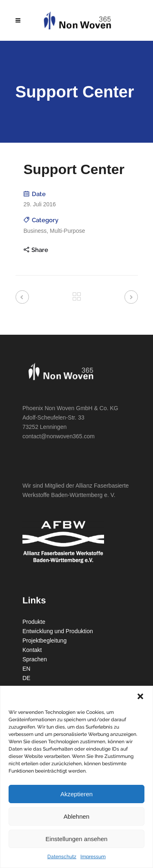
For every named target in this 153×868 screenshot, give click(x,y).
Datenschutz (62, 857)
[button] (140, 696)
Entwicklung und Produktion (58, 631)
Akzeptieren (76, 794)
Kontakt (32, 650)
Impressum (93, 857)
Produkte (34, 622)
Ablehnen (76, 816)
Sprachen (35, 659)
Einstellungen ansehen (77, 839)
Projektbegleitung (44, 641)
